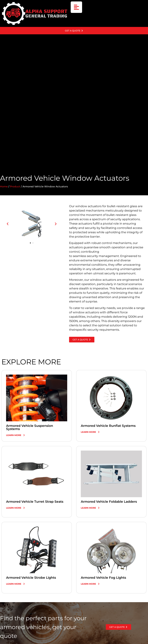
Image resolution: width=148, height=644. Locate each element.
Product (15, 188)
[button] (8, 225)
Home (4, 188)
